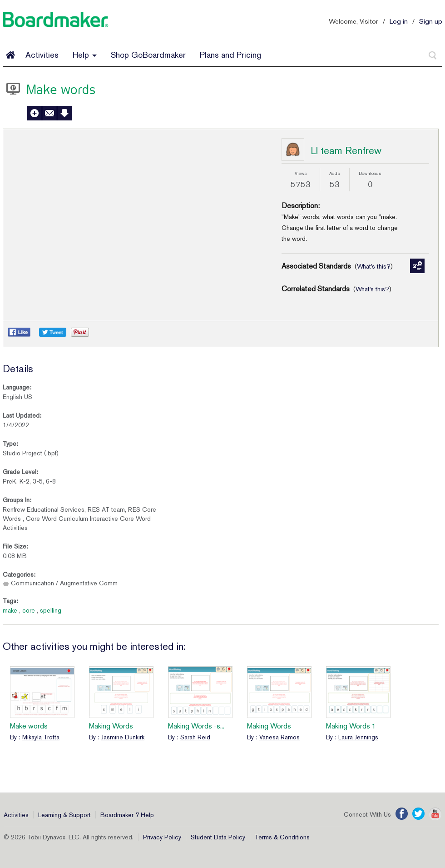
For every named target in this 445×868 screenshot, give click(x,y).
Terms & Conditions (282, 837)
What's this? (374, 266)
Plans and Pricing (230, 55)
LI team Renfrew (346, 150)
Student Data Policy (218, 837)
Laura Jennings (358, 737)
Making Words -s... (196, 726)
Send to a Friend (49, 113)
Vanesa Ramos (279, 737)
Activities (42, 55)
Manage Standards (417, 266)
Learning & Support (64, 815)
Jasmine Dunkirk (123, 737)
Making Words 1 (351, 726)
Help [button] (85, 55)
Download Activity (64, 113)
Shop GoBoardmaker (148, 55)
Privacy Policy (162, 837)
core (29, 610)
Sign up (431, 21)
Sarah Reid (195, 737)
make (10, 610)
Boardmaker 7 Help (127, 815)
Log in (399, 21)
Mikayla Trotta (41, 737)
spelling (51, 610)
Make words (29, 726)
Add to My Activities (35, 113)
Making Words (111, 726)
